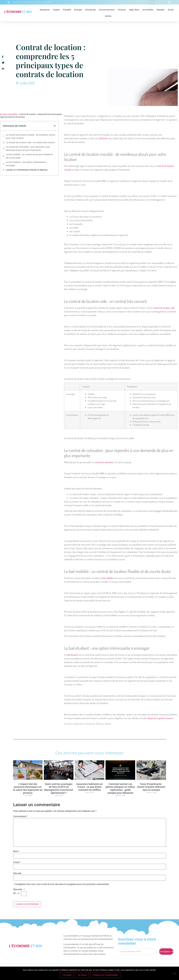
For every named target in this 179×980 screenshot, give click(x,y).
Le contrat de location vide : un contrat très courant (30, 142)
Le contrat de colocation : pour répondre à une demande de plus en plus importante (28, 148)
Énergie (78, 10)
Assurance (45, 10)
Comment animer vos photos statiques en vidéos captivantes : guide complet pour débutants (120, 788)
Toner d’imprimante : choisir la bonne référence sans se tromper (151, 787)
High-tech (134, 10)
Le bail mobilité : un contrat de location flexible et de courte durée (29, 156)
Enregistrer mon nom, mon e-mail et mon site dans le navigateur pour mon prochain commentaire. (62, 884)
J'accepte (67, 975)
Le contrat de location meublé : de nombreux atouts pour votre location (30, 136)
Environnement (107, 10)
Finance (122, 10)
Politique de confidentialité (105, 975)
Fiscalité (67, 10)
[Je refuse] (175, 973)
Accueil (3, 114)
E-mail (17, 862)
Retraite (161, 10)
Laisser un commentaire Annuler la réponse (27, 170)
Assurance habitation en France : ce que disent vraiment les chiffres (89, 787)
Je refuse (82, 975)
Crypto (56, 10)
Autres (108, 16)
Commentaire (20, 816)
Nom (16, 851)
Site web (17, 873)
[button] (152, 2)
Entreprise (91, 10)
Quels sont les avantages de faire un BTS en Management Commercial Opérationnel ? (59, 788)
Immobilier (148, 10)
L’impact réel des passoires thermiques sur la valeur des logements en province (28, 788)
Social (171, 10)
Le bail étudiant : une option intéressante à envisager (26, 164)
